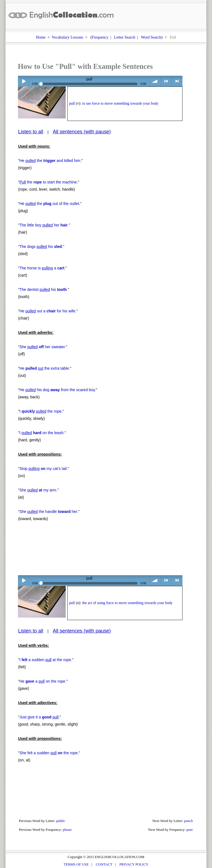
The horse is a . (42, 268)
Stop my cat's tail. (43, 469)
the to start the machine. (49, 182)
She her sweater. (43, 347)
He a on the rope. (43, 681)
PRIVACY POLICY (134, 864)
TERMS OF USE (76, 864)
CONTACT (104, 864)
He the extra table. (45, 368)
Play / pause (23, 81)
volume (155, 81)
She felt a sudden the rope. (49, 753)
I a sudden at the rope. (46, 660)
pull (72, 103)
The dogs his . (41, 247)
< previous (166, 81)
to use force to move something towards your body (120, 103)
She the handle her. (49, 512)
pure (190, 830)
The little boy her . (44, 225)
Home (41, 37)
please (67, 830)
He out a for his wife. (48, 311)
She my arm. (38, 490)
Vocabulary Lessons (67, 37)
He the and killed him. (50, 161)
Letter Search (125, 37)
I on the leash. (42, 433)
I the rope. (41, 411)
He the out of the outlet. (50, 204)
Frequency (100, 37)
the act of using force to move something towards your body (127, 603)
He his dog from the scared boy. (58, 390)
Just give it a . (39, 717)
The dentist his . (43, 290)
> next (177, 81)
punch (189, 821)
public (61, 821)
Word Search (151, 37)
